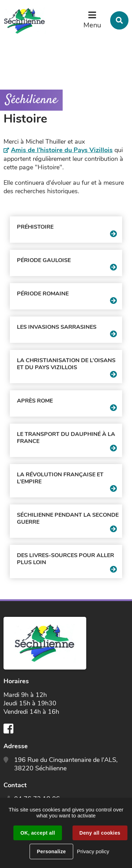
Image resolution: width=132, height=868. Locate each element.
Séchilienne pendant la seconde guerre (68, 518)
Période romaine (43, 294)
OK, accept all (38, 833)
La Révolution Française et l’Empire (60, 478)
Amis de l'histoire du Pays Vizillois (62, 150)
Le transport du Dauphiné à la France (66, 438)
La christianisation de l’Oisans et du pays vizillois (66, 364)
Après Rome (35, 401)
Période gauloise (44, 260)
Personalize (51, 851)
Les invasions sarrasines (57, 327)
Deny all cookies (100, 833)
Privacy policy (93, 851)
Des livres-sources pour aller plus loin (65, 559)
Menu (92, 25)
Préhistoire (35, 227)
